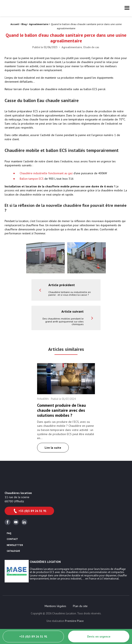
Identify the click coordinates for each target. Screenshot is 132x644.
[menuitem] (55, 606)
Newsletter (15, 545)
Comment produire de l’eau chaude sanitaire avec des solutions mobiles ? (61, 410)
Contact (12, 539)
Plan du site (80, 606)
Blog (24, 24)
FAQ (9, 533)
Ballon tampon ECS (32, 179)
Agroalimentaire (39, 24)
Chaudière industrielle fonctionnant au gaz (46, 173)
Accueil (15, 24)
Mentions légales (55, 606)
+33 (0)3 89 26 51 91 (30, 511)
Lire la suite (53, 448)
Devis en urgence (99, 636)
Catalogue (13, 551)
